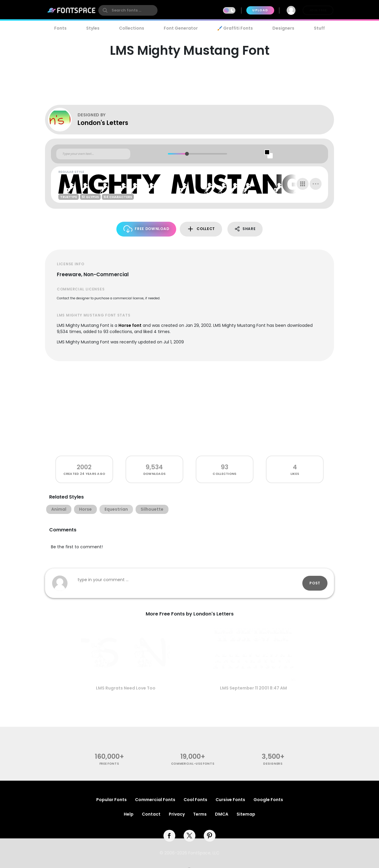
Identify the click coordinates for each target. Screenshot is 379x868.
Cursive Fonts (230, 800)
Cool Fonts (195, 800)
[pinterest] (210, 836)
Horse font (130, 325)
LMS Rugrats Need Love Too (126, 688)
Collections (132, 28)
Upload (260, 10)
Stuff (319, 28)
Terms (200, 814)
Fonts (60, 28)
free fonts (109, 764)
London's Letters (103, 123)
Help (129, 814)
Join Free (318, 10)
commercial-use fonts (193, 764)
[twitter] (189, 836)
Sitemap (246, 814)
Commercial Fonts (155, 800)
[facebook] (169, 836)
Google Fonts (268, 800)
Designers (283, 28)
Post (315, 583)
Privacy (177, 814)
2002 (84, 467)
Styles (93, 28)
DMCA (222, 814)
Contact (151, 814)
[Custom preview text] (93, 154)
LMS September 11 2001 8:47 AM (253, 688)
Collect (201, 229)
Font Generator (181, 28)
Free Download (146, 229)
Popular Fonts (111, 800)
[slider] (187, 154)
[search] (128, 10)
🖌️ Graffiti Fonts (235, 28)
